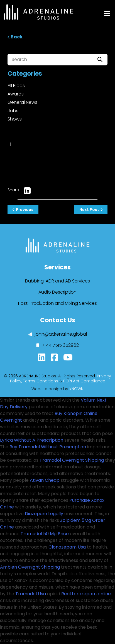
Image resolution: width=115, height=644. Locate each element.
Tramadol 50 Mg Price (45, 534)
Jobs (13, 111)
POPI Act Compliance (84, 381)
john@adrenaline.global (58, 334)
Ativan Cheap (45, 480)
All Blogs (16, 86)
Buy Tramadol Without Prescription (48, 447)
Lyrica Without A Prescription (32, 440)
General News (22, 102)
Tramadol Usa (31, 594)
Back (15, 37)
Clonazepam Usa (67, 547)
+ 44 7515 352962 (58, 345)
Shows (15, 119)
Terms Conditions (41, 381)
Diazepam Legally (44, 514)
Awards (16, 94)
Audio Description (58, 292)
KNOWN (76, 389)
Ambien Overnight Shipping (30, 567)
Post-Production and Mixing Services (58, 303)
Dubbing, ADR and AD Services (58, 281)
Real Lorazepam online (86, 594)
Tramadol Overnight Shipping (72, 460)
